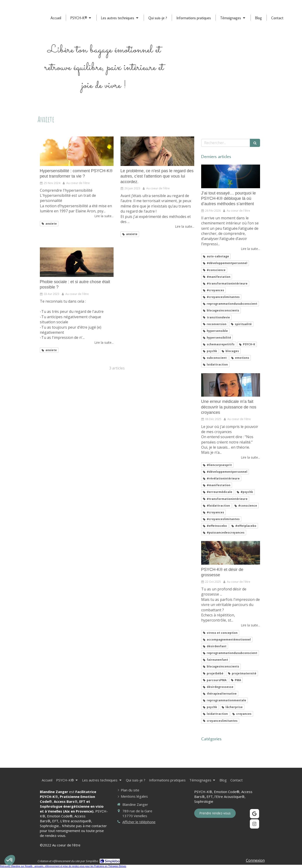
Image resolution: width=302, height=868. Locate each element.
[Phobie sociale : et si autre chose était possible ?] (77, 262)
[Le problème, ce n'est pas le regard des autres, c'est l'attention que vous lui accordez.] (157, 151)
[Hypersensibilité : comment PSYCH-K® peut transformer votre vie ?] (77, 151)
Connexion (255, 860)
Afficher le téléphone (139, 822)
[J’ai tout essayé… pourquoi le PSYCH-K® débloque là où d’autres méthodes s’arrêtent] (231, 176)
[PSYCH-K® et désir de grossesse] (231, 553)
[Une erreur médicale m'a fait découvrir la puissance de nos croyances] (231, 385)
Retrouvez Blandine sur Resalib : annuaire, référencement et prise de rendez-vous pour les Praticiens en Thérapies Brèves (63, 866)
